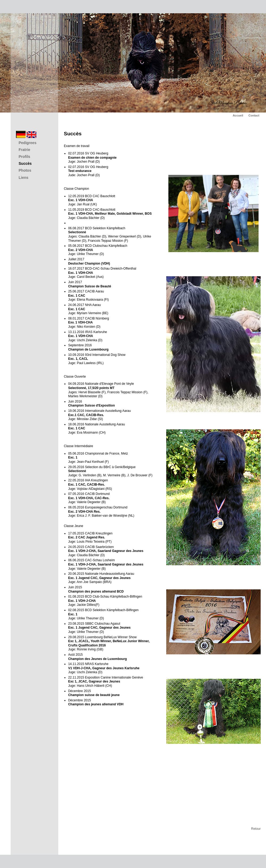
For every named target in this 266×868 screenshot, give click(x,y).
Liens (24, 178)
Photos (25, 170)
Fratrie (24, 150)
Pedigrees (28, 143)
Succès (25, 163)
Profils (24, 157)
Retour (256, 829)
